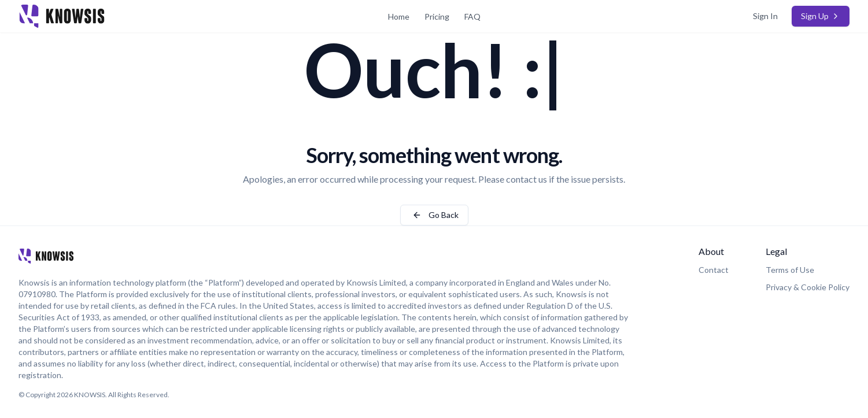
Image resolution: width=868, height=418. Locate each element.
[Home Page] (157, 16)
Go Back (434, 215)
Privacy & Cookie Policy (808, 287)
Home (399, 16)
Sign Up (821, 16)
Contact (714, 270)
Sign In (765, 16)
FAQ (472, 16)
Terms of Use (790, 270)
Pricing (437, 16)
